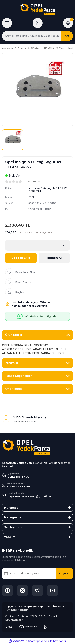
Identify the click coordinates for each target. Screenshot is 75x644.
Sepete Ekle (21, 258)
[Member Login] (38, 23)
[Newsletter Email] (37, 574)
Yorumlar (12, 363)
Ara (67, 36)
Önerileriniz (14, 389)
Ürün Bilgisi (14, 335)
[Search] (37, 36)
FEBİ (31, 197)
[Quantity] (37, 245)
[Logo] (37, 9)
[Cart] (68, 23)
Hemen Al (54, 258)
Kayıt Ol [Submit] (65, 573)
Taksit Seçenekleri (19, 376)
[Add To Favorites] (37, 272)
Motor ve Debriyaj (40, 188)
